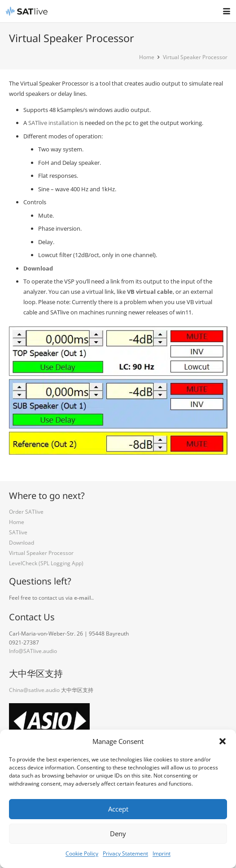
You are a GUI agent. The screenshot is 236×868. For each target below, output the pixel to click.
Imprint (162, 853)
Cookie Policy (82, 853)
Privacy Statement (125, 853)
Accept (118, 809)
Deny (118, 834)
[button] (223, 741)
